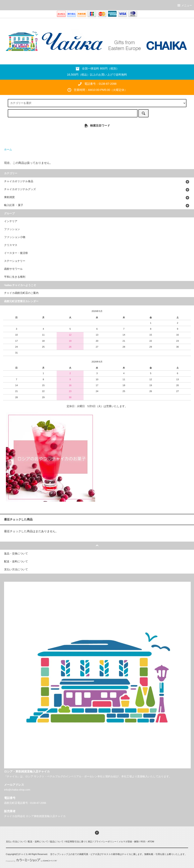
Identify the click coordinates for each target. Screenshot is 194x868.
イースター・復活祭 (16, 253)
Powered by (31, 861)
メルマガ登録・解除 (129, 842)
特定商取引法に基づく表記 (79, 842)
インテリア (11, 221)
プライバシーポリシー (105, 842)
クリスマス (11, 245)
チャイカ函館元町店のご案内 (21, 293)
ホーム (8, 150)
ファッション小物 (15, 237)
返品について (57, 842)
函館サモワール (13, 269)
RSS (143, 842)
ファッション (12, 229)
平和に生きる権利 (15, 277)
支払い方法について (16, 842)
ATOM (151, 842)
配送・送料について (38, 842)
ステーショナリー (15, 261)
